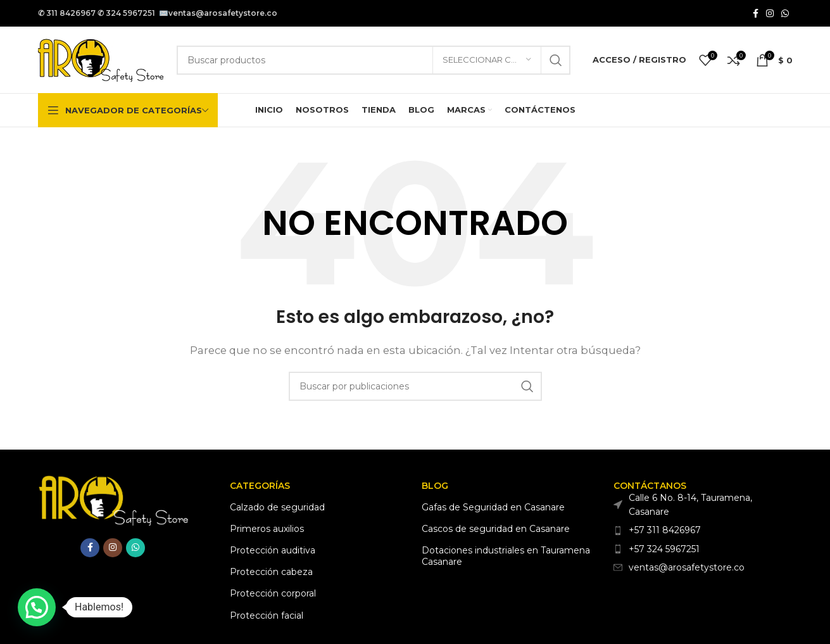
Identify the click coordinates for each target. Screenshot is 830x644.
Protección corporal (273, 593)
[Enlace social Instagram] (770, 14)
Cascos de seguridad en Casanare (496, 529)
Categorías (260, 486)
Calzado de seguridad (277, 507)
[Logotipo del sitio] (101, 59)
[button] (37, 607)
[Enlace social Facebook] (756, 14)
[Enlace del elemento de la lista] (703, 530)
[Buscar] (374, 60)
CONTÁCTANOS (650, 486)
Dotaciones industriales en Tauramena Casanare (506, 556)
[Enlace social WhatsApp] (785, 14)
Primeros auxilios (267, 529)
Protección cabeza (271, 572)
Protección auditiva (273, 550)
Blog (435, 486)
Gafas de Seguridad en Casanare (493, 507)
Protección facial (267, 616)
